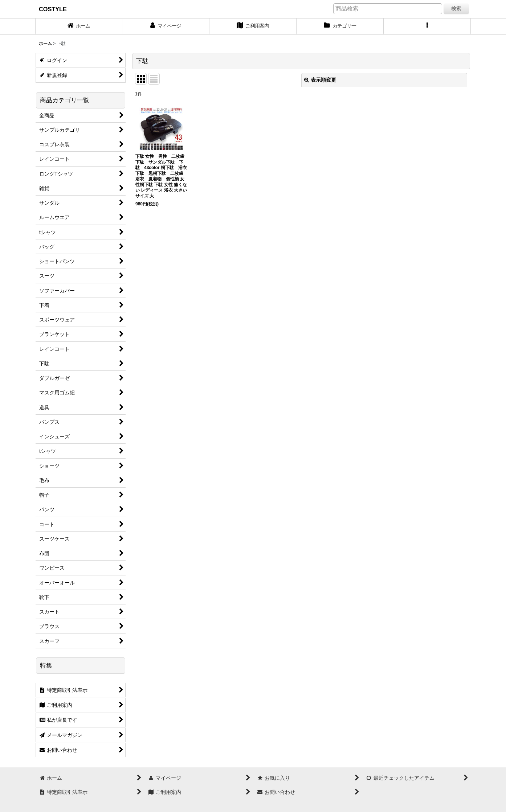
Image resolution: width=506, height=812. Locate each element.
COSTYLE (53, 9)
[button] (427, 26)
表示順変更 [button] (320, 80)
